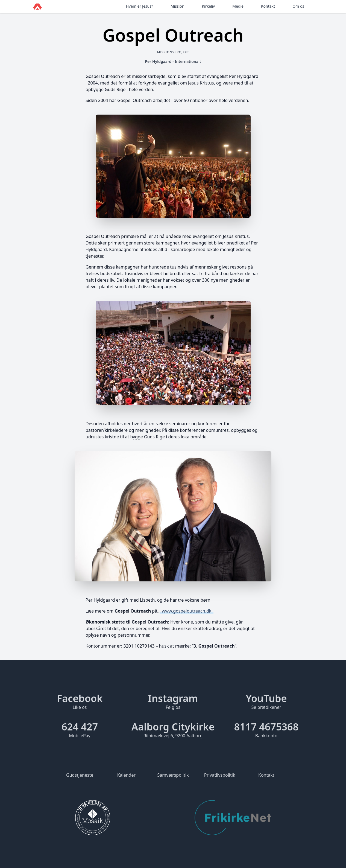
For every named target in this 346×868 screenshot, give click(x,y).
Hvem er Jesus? (140, 6)
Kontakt (268, 6)
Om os (298, 6)
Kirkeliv (208, 6)
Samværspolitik (173, 775)
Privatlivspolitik (220, 775)
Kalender (126, 775)
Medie (238, 6)
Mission (177, 6)
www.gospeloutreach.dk (187, 611)
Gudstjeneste (80, 775)
